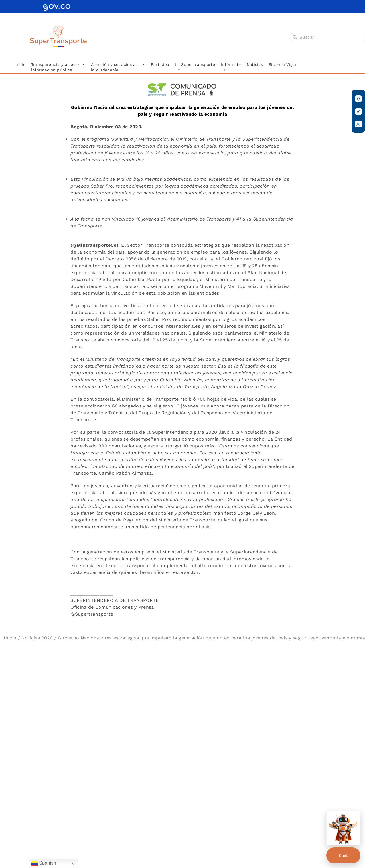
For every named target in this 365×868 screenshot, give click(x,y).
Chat (343, 855)
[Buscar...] (328, 37)
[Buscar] (295, 37)
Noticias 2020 (37, 638)
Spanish (43, 863)
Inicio (10, 638)
